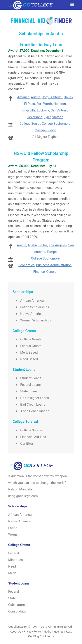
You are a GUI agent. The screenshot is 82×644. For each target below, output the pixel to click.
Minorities (16, 560)
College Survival (28, 430)
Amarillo (23, 97)
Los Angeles (58, 245)
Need (12, 566)
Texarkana (35, 117)
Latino (13, 528)
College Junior (45, 130)
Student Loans (27, 378)
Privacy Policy (32, 632)
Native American (29, 314)
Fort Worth (44, 104)
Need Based (25, 359)
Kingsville (28, 110)
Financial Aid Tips (29, 437)
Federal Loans (27, 385)
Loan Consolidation (31, 411)
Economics (26, 265)
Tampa (52, 252)
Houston (60, 104)
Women (14, 535)
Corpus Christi (52, 97)
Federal (14, 553)
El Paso (30, 104)
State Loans (25, 391)
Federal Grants (27, 346)
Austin (36, 97)
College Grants (27, 339)
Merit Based (25, 353)
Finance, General (45, 272)
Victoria (58, 117)
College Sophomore (56, 124)
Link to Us (48, 636)
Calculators (17, 605)
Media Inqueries (53, 632)
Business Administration (54, 265)
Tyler (47, 117)
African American (29, 301)
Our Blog (23, 444)
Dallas (68, 97)
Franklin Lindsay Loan (41, 45)
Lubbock (43, 110)
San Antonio (60, 110)
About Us (16, 632)
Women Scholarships (32, 320)
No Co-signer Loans (31, 398)
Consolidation (18, 611)
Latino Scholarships (31, 307)
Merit (12, 573)
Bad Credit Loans (29, 405)
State (12, 598)
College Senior (30, 124)
